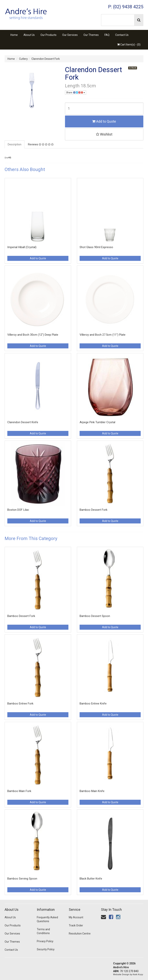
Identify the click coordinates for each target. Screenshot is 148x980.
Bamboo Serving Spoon (22, 879)
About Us (29, 35)
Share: (76, 93)
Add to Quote (104, 121)
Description (15, 144)
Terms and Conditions (43, 931)
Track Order (76, 925)
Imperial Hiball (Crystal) (22, 247)
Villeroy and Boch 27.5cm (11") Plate (103, 335)
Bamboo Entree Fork (20, 704)
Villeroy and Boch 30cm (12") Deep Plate (33, 335)
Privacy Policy (45, 941)
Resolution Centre (80, 934)
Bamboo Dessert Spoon (95, 616)
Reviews (41, 144)
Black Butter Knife (91, 879)
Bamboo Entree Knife (93, 704)
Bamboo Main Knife (92, 791)
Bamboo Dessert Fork (93, 510)
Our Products (48, 35)
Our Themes (91, 35)
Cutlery (23, 59)
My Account (76, 917)
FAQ (107, 35)
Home (14, 35)
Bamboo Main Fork (19, 791)
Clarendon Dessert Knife (23, 422)
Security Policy (46, 949)
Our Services (70, 35)
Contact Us (122, 35)
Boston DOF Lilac (18, 510)
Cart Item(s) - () (129, 45)
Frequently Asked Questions (47, 919)
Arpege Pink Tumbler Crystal (97, 422)
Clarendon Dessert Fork (46, 59)
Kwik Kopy (138, 975)
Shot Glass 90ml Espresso (96, 247)
